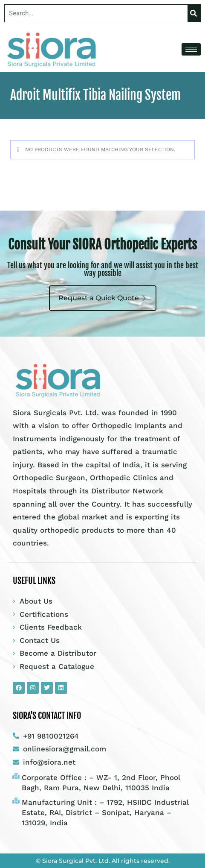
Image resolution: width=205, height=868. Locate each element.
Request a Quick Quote (103, 298)
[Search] (194, 13)
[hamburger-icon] (191, 49)
